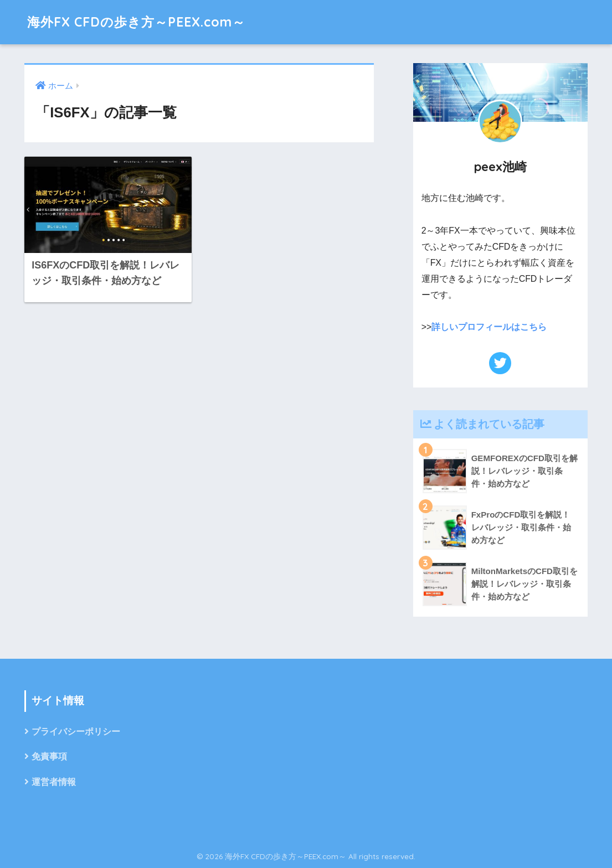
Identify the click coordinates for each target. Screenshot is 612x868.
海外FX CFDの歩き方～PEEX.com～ (136, 22)
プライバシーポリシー (76, 732)
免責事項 (49, 756)
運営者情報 (54, 782)
